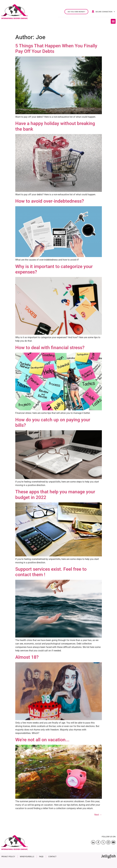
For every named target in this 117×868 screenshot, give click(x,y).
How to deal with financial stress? (50, 348)
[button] (113, 21)
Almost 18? (27, 657)
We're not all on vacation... (42, 740)
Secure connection (105, 12)
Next (98, 815)
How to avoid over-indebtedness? (50, 201)
